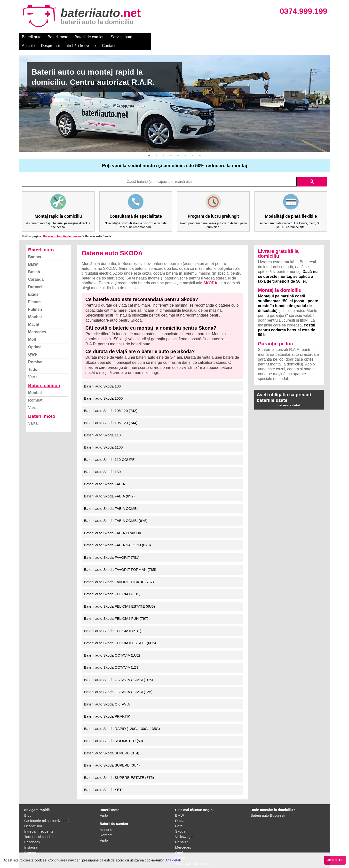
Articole (145, 37)
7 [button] (193, 147)
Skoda (180, 823)
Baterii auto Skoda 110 (102, 426)
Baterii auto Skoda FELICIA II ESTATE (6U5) (120, 634)
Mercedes (37, 323)
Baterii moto (58, 37)
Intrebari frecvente (39, 823)
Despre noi (167, 37)
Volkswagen (185, 828)
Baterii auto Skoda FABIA (104, 475)
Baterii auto (32, 37)
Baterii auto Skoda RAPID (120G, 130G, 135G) (122, 720)
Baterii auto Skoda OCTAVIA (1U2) (112, 647)
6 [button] (185, 147)
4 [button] (171, 147)
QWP (33, 346)
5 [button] (178, 147)
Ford (179, 817)
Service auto (122, 37)
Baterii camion (44, 377)
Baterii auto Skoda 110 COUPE (109, 451)
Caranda (36, 271)
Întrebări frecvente (197, 37)
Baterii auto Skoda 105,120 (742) (111, 402)
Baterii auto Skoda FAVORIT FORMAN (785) (120, 561)
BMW (33, 256)
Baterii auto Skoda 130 (102, 463)
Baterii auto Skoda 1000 (103, 390)
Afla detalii (173, 860)
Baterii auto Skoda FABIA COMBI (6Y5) (116, 512)
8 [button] (200, 147)
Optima (35, 338)
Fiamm (34, 293)
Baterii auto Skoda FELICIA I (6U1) (112, 585)
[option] (174, 95)
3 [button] (164, 147)
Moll (32, 331)
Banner (35, 248)
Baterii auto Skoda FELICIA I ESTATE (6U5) (119, 598)
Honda (181, 849)
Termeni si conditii (39, 828)
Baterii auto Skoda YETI (103, 781)
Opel (179, 844)
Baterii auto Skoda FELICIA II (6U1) (113, 622)
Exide (33, 286)
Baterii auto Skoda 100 (102, 377)
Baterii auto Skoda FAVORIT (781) (112, 549)
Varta (33, 368)
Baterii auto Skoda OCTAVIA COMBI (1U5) (118, 671)
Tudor (33, 361)
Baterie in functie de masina (62, 228)
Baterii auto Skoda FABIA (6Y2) (109, 487)
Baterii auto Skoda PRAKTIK (107, 708)
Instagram (32, 839)
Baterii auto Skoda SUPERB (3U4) (112, 756)
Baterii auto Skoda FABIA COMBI (111, 500)
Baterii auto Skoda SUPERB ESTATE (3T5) (119, 769)
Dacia (180, 812)
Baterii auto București (268, 807)
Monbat (35, 308)
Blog (28, 807)
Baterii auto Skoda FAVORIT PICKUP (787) (119, 573)
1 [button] (149, 147)
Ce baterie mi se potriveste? (47, 812)
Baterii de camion (89, 37)
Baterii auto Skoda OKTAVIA (107, 695)
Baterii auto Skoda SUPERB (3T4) (111, 744)
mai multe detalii (289, 397)
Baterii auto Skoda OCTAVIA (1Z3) (112, 659)
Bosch (34, 263)
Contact (225, 37)
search (312, 173)
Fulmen (35, 301)
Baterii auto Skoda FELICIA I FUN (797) (116, 610)
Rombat (35, 353)
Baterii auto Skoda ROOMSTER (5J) (113, 732)
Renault (182, 833)
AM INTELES (335, 860)
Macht (34, 316)
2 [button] (156, 147)
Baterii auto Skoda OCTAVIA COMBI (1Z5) (118, 683)
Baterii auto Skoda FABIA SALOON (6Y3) (117, 536)
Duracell (36, 278)
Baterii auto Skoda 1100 (103, 438)
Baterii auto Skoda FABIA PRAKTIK (113, 524)
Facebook (32, 833)
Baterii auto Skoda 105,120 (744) (111, 414)
